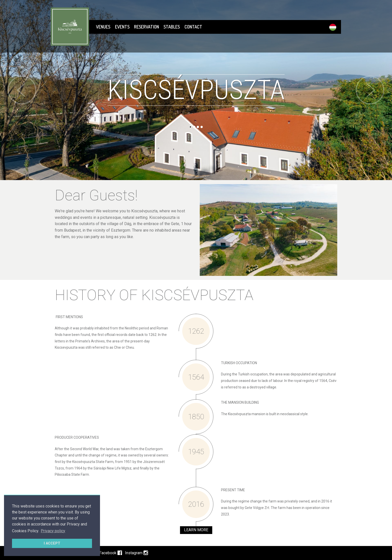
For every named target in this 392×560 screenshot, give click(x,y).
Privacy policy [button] (53, 531)
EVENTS (122, 27)
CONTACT (193, 27)
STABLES (172, 27)
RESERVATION (146, 27)
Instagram (136, 553)
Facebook (111, 553)
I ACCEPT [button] (52, 543)
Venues (103, 27)
